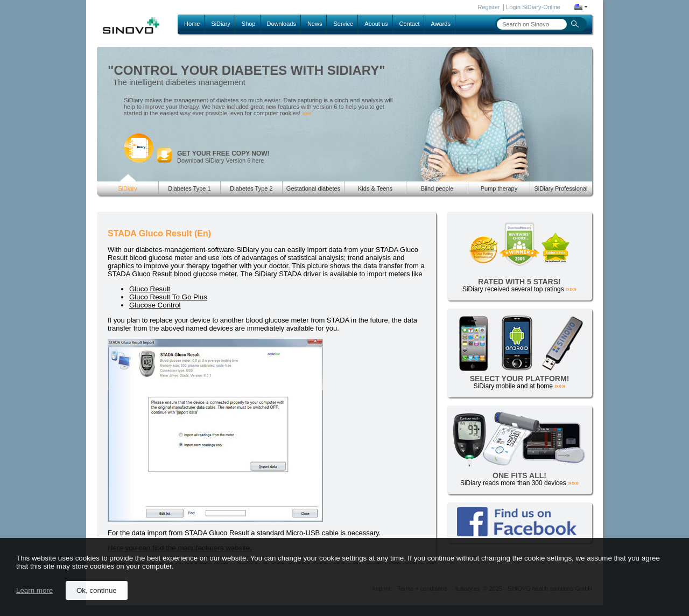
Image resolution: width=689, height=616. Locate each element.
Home (192, 24)
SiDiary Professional (561, 188)
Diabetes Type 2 (251, 188)
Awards (440, 24)
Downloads (282, 24)
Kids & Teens (375, 188)
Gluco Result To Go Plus (168, 297)
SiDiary (220, 24)
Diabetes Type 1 (189, 188)
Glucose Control (155, 305)
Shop (249, 24)
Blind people (437, 188)
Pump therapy (499, 188)
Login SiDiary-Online (533, 7)
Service (343, 24)
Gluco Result (150, 289)
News (315, 24)
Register (489, 7)
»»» (307, 113)
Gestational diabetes (313, 188)
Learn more (34, 590)
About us (376, 24)
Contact (410, 24)
